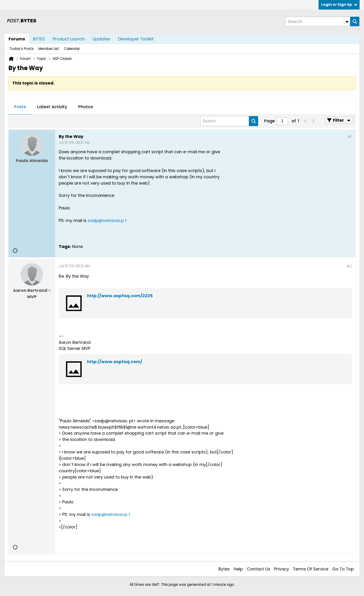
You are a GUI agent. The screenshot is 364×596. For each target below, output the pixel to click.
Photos (86, 107)
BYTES (39, 39)
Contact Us (258, 569)
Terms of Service (311, 569)
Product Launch (69, 39)
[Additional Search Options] (347, 21)
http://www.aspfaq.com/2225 (120, 296)
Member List (49, 49)
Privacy (282, 569)
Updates (101, 39)
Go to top (343, 569)
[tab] (20, 107)
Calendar (72, 49)
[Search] (318, 21)
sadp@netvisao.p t (107, 220)
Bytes (224, 569)
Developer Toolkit (136, 39)
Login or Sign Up (339, 5)
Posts (20, 107)
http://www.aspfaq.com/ (115, 362)
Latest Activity (52, 107)
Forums (17, 39)
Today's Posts (21, 49)
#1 (349, 137)
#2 (349, 266)
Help (238, 569)
